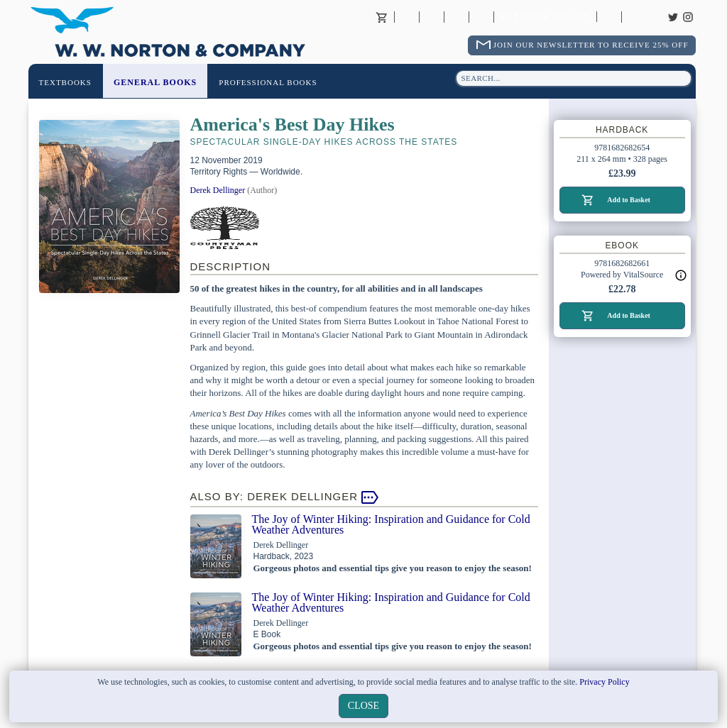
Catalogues (609, 17)
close (363, 706)
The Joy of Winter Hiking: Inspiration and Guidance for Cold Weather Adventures (391, 524)
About (407, 17)
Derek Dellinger (218, 190)
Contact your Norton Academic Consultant (457, 17)
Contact (432, 17)
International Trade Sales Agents (481, 17)
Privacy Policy (604, 682)
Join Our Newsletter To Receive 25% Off (591, 45)
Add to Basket (629, 200)
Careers (634, 17)
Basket (382, 17)
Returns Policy (545, 17)
